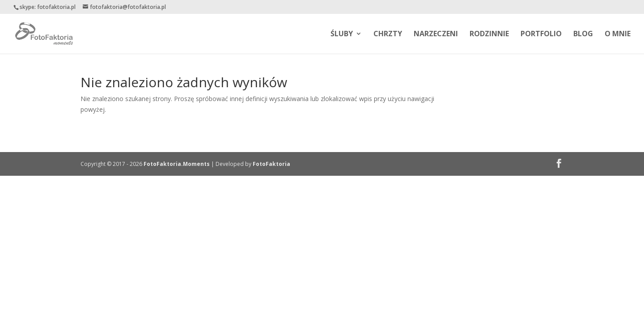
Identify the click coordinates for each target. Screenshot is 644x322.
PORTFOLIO (541, 34)
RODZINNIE (489, 34)
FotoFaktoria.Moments (177, 164)
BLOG (583, 34)
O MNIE (618, 34)
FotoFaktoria (271, 164)
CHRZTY (388, 34)
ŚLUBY (342, 34)
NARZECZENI (436, 34)
